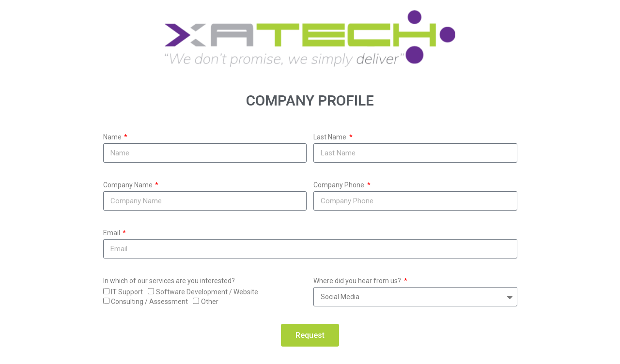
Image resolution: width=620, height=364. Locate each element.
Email (112, 233)
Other (210, 302)
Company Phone (340, 185)
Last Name (331, 137)
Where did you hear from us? (358, 281)
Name (113, 137)
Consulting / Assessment (149, 302)
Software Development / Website (207, 292)
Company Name (129, 185)
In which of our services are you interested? (169, 281)
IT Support (127, 292)
